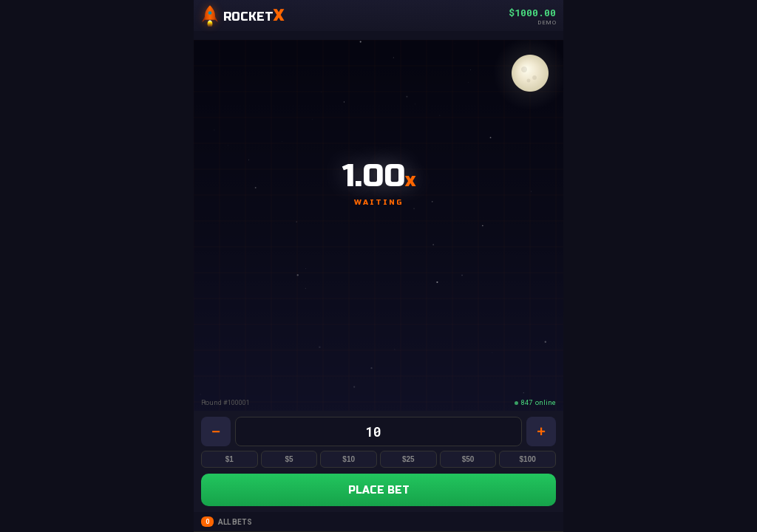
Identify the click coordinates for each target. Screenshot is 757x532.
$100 (528, 459)
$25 (408, 459)
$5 (289, 459)
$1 (230, 459)
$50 (468, 459)
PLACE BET (379, 490)
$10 (349, 459)
